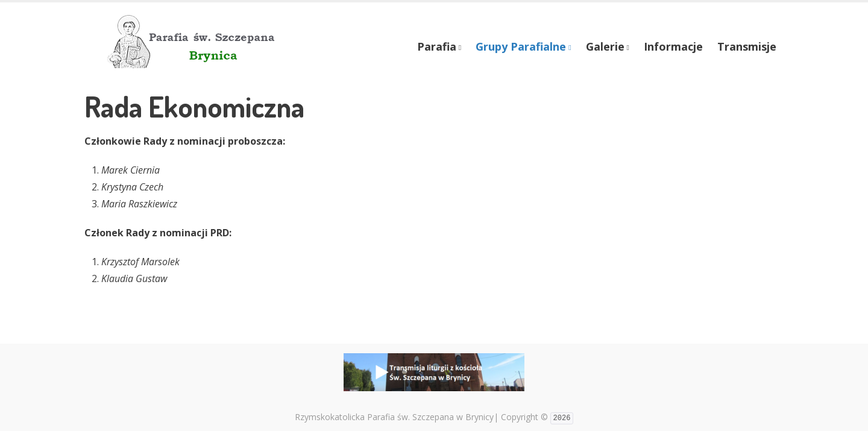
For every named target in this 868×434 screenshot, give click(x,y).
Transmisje (747, 46)
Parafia (437, 46)
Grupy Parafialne (521, 46)
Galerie (605, 46)
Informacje (673, 46)
